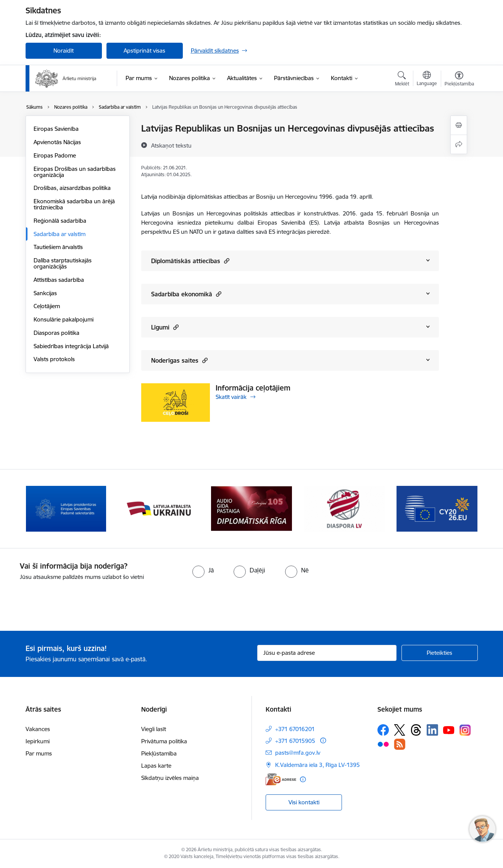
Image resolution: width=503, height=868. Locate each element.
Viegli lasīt (154, 729)
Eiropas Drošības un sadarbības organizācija (75, 172)
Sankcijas (45, 293)
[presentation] (64, 603)
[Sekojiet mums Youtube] (449, 730)
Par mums (39, 753)
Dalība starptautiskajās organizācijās (63, 263)
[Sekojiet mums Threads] (416, 730)
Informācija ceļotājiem (253, 388)
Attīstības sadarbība (59, 280)
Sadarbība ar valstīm (60, 234)
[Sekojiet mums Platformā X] (400, 730)
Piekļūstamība (159, 753)
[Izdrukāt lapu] (459, 125)
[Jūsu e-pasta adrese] (327, 653)
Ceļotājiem (47, 306)
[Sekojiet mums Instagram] (465, 730)
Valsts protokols (54, 359)
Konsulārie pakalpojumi (64, 319)
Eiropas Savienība (56, 129)
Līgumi (165, 327)
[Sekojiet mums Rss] (400, 744)
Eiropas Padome (55, 155)
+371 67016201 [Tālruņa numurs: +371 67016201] (295, 729)
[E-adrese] (281, 779)
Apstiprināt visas (144, 51)
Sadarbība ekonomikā (186, 294)
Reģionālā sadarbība (60, 221)
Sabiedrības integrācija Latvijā (71, 346)
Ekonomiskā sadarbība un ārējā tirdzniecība (74, 204)
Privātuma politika (164, 741)
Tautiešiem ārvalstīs (58, 247)
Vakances (38, 729)
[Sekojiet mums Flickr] (383, 744)
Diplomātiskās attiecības (190, 261)
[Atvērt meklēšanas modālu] (402, 80)
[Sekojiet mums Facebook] (383, 730)
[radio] (203, 570)
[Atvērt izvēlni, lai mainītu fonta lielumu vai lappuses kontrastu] (459, 80)
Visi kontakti (304, 802)
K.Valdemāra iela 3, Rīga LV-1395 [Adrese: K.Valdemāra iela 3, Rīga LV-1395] (318, 765)
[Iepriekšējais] (43, 509)
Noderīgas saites (179, 360)
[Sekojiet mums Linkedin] (432, 730)
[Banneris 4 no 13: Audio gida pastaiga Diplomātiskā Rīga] (251, 508)
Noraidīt (64, 51)
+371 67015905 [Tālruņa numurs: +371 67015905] (295, 741)
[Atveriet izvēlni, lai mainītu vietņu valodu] (427, 79)
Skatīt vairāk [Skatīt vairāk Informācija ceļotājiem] (231, 397)
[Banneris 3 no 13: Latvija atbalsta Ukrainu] (159, 508)
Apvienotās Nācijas (57, 142)
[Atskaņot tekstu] (171, 145)
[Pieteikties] (440, 653)
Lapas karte (156, 766)
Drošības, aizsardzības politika (72, 188)
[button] (226, 261)
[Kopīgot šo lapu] (459, 144)
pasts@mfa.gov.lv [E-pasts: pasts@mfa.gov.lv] (298, 753)
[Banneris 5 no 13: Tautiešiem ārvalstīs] (344, 508)
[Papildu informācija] (323, 740)
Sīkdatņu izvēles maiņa (170, 778)
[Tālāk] (460, 509)
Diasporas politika (56, 333)
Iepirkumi (38, 741)
